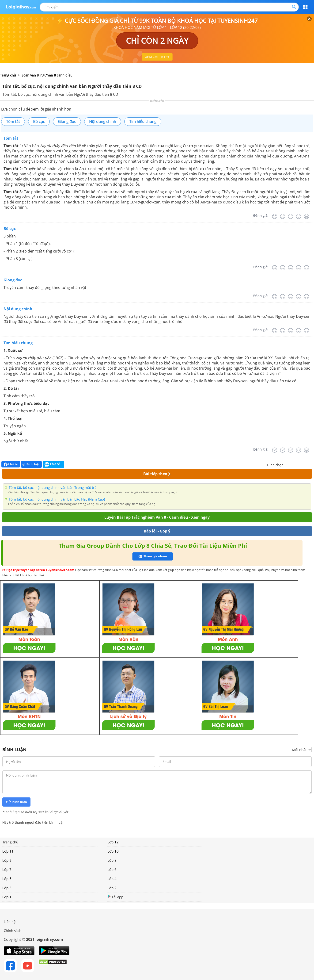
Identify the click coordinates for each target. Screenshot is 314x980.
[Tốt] (299, 216)
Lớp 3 (7, 888)
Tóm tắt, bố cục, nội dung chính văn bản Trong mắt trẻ (53, 487)
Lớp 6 (112, 869)
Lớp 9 (7, 860)
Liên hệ (10, 922)
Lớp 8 (112, 860)
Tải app (115, 897)
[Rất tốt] (306, 216)
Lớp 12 (113, 842)
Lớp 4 (112, 879)
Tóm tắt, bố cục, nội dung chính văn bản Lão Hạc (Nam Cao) (57, 499)
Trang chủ (10, 842)
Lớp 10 (113, 851)
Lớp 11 (8, 851)
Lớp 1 (7, 897)
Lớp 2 (112, 888)
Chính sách (13, 930)
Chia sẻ (11, 464)
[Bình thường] (291, 216)
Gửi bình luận (16, 802)
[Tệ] (283, 216)
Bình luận (31, 464)
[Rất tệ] (275, 216)
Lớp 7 (7, 869)
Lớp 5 (7, 879)
